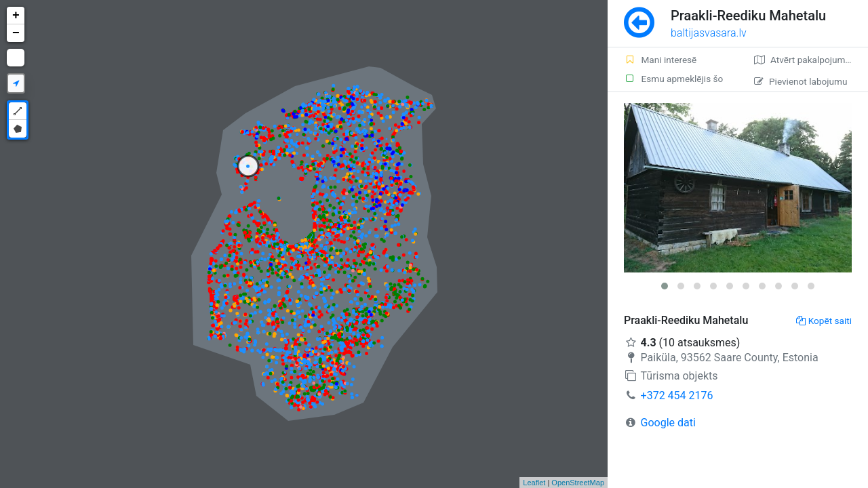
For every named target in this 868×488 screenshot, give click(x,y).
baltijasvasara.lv (709, 33)
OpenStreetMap (578, 483)
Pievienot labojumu (801, 81)
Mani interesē (660, 60)
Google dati (668, 423)
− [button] (16, 33)
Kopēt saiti (824, 321)
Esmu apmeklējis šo (673, 79)
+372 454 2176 (677, 395)
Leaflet (534, 483)
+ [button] (16, 16)
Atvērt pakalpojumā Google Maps (811, 60)
